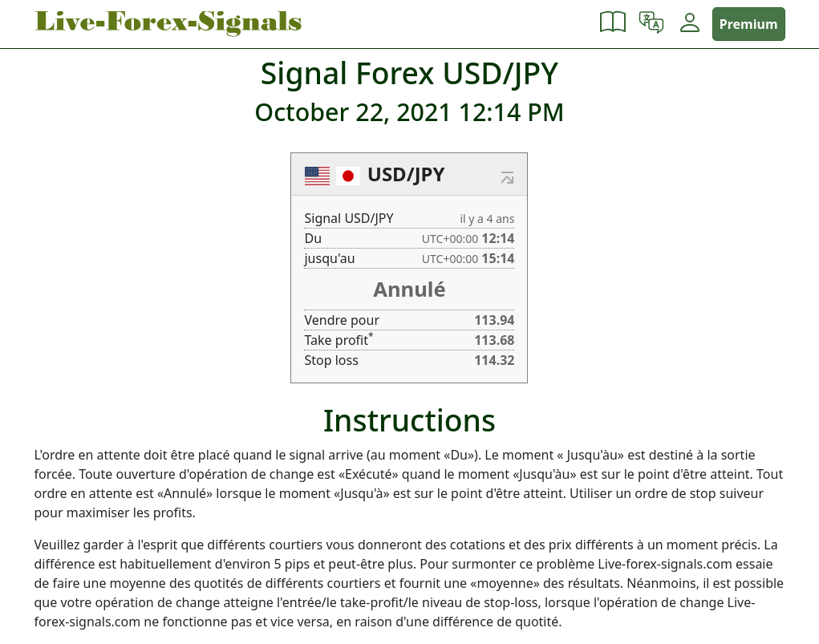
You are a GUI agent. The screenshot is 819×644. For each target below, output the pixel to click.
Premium (749, 24)
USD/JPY (406, 174)
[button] (613, 24)
